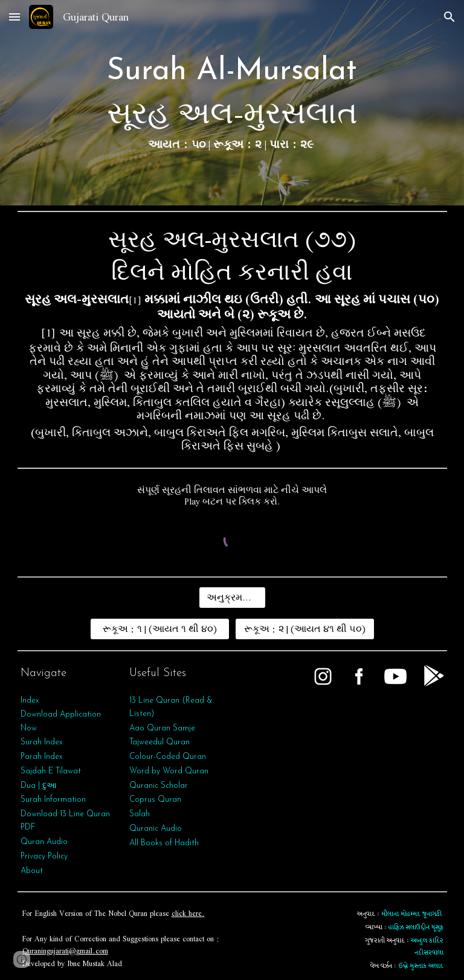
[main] (232, 102)
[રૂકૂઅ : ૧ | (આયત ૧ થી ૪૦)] (160, 629)
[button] (14, 17)
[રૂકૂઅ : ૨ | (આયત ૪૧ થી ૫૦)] (305, 629)
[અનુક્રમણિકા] (232, 598)
